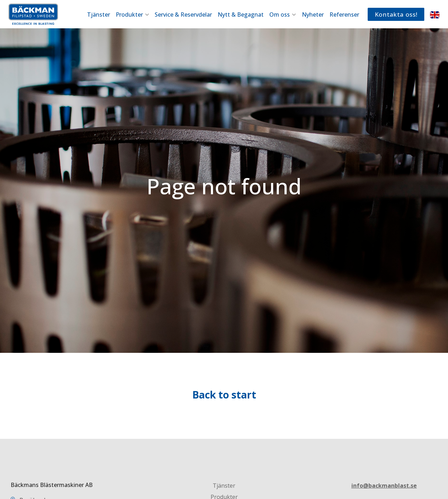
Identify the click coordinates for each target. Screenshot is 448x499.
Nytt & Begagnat (241, 15)
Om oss (283, 15)
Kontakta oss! (396, 14)
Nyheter (313, 15)
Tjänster (99, 15)
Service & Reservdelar (183, 15)
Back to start (224, 395)
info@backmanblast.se (384, 486)
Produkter (132, 15)
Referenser (344, 15)
